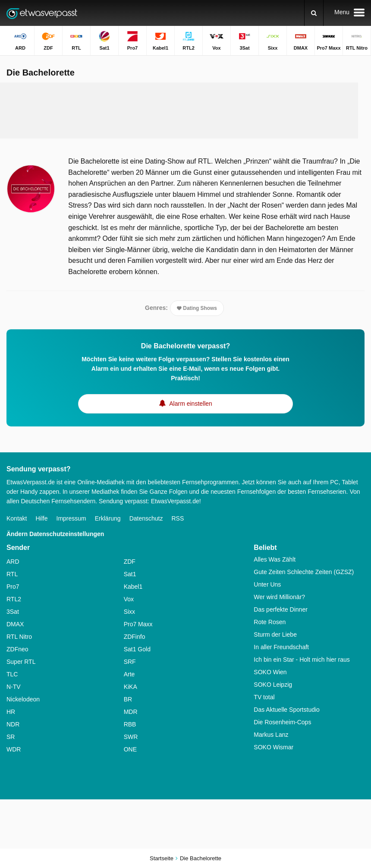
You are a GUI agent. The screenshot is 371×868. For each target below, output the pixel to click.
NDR (13, 724)
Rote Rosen (270, 622)
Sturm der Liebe (275, 634)
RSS (178, 518)
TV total (264, 697)
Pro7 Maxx (138, 624)
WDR (14, 749)
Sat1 (130, 574)
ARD (13, 562)
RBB (130, 724)
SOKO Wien (270, 672)
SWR (131, 737)
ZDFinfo (135, 637)
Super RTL (21, 662)
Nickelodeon (23, 699)
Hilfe (41, 518)
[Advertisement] (179, 110)
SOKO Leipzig (273, 685)
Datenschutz (146, 518)
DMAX (15, 624)
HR (11, 712)
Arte (129, 674)
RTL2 (14, 599)
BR (128, 699)
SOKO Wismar (274, 747)
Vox (129, 599)
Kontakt (17, 518)
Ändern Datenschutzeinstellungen (55, 534)
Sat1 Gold (137, 649)
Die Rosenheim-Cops (282, 722)
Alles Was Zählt (275, 559)
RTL (12, 574)
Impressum (71, 518)
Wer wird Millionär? (279, 597)
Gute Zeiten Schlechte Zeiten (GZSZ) (304, 572)
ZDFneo (17, 649)
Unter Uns (267, 584)
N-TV (14, 687)
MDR (131, 712)
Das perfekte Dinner (281, 609)
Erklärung (108, 518)
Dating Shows (197, 308)
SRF (130, 662)
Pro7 (13, 587)
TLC (12, 674)
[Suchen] (314, 13)
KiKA (130, 687)
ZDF (130, 562)
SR (11, 737)
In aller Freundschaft (281, 647)
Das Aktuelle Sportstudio (287, 710)
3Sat (13, 612)
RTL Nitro (19, 637)
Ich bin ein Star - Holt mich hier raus (302, 660)
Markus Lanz (271, 735)
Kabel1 (133, 587)
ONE (130, 749)
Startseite (162, 858)
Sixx (129, 612)
